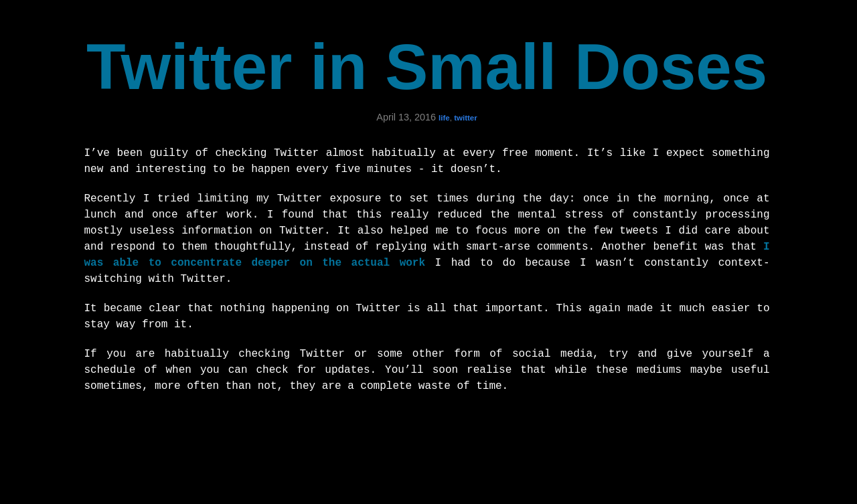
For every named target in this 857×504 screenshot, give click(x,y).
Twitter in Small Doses (427, 67)
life (444, 118)
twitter (466, 118)
